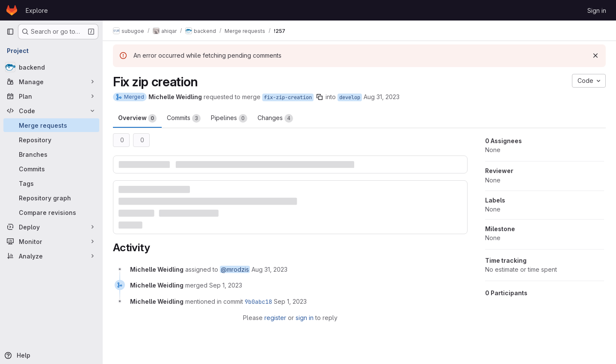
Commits (184, 118)
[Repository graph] (51, 198)
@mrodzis (235, 269)
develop (350, 97)
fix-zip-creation (288, 97)
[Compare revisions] (51, 212)
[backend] (51, 67)
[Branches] (51, 154)
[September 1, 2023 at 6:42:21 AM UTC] (290, 301)
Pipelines (229, 118)
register (275, 318)
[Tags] (51, 183)
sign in (305, 318)
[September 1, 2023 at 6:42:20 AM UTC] (226, 285)
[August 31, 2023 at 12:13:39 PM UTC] (269, 269)
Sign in (597, 10)
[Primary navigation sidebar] (10, 32)
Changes (275, 118)
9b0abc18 (258, 302)
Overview (137, 118)
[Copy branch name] (320, 97)
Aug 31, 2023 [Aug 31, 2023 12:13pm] (382, 97)
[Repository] (51, 140)
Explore (37, 10)
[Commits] (51, 169)
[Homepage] (12, 10)
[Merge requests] (51, 125)
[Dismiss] (595, 56)
